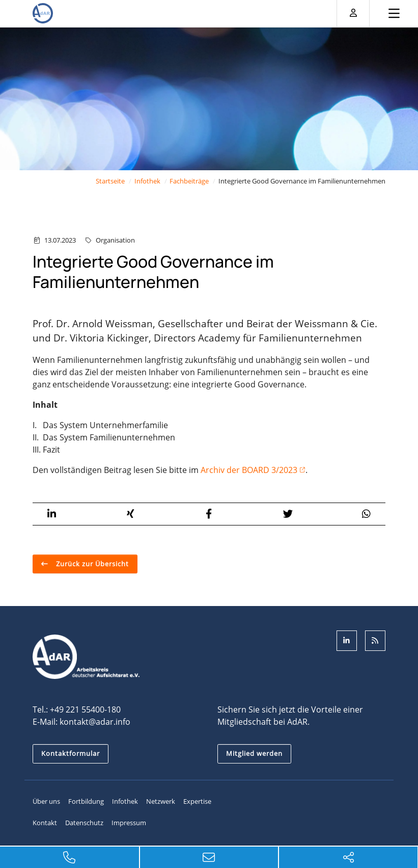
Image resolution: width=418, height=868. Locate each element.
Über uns (46, 801)
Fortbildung (86, 801)
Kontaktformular (71, 753)
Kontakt (45, 823)
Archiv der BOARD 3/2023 (249, 470)
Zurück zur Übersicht (91, 564)
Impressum (129, 823)
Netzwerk (161, 801)
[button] (52, 514)
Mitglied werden (254, 753)
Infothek (147, 181)
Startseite (110, 181)
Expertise (197, 801)
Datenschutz (84, 823)
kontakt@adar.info (95, 722)
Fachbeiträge (189, 181)
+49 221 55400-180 (85, 709)
